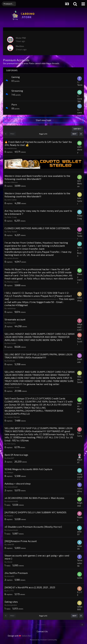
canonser (80, 114)
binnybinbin (12, 605)
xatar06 (11, 544)
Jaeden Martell (14, 417)
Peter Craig (12, 217)
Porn (14, 104)
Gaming (16, 77)
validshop (11, 308)
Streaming (17, 91)
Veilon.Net (27, 636)
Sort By (77, 129)
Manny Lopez (13, 282)
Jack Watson (12, 182)
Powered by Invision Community (43, 640)
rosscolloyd (12, 487)
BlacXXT (11, 458)
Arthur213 (11, 323)
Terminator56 (80, 563)
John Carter (12, 200)
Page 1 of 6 (43, 134)
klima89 (11, 576)
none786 (80, 100)
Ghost (10, 562)
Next (74, 134)
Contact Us (42, 631)
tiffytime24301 (80, 327)
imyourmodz (13, 501)
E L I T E (10, 591)
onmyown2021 (80, 477)
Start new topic (44, 120)
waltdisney (12, 148)
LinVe (80, 578)
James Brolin (13, 258)
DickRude (11, 361)
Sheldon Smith (13, 387)
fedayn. (10, 472)
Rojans (10, 516)
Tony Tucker (12, 231)
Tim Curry (11, 444)
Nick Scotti (12, 343)
